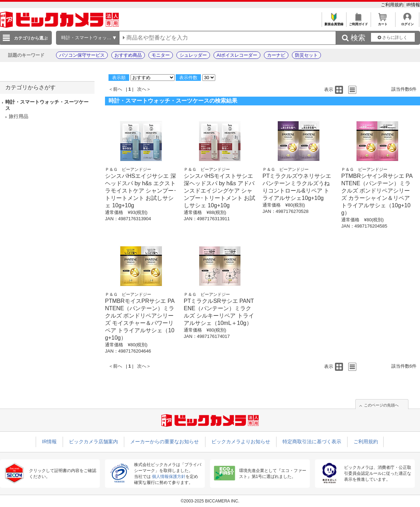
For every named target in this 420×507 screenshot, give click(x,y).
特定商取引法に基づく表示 (312, 442)
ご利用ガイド (358, 22)
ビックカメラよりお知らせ (241, 442)
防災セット (306, 55)
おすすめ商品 (128, 55)
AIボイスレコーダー (237, 55)
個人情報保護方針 (169, 477)
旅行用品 (19, 116)
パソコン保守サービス (82, 55)
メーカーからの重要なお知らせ (164, 442)
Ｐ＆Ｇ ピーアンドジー (128, 169)
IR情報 (413, 5)
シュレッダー (193, 55)
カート (383, 22)
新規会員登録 (334, 22)
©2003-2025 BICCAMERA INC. (210, 501)
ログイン (407, 22)
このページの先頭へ (381, 405)
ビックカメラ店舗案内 (93, 442)
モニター (161, 55)
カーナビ (276, 55)
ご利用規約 (393, 5)
